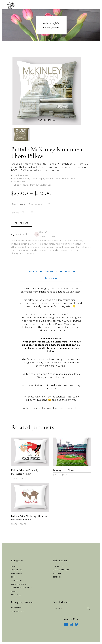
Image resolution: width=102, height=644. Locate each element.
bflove (28, 241)
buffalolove (77, 241)
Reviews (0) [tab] (51, 278)
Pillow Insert (18, 204)
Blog (13, 591)
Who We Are (16, 570)
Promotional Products (21, 588)
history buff (61, 244)
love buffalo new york (65, 247)
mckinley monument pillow (66, 250)
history (52, 244)
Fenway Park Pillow (64, 470)
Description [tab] (35, 272)
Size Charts (58, 573)
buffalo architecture (49, 241)
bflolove (20, 241)
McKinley (27, 250)
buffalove (16, 244)
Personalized (17, 581)
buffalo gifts (65, 241)
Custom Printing (18, 584)
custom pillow (41, 244)
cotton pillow (27, 244)
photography (17, 253)
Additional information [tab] (60, 272)
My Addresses (17, 611)
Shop (13, 577)
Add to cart (22, 223)
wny (32, 253)
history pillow (74, 244)
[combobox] (39, 204)
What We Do (16, 573)
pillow (27, 253)
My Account (16, 608)
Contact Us (16, 595)
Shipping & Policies (61, 570)
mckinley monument (42, 250)
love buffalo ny (83, 247)
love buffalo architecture (42, 247)
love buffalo (23, 247)
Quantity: (15, 212)
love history (17, 250)
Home (13, 566)
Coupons (57, 577)
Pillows (52, 236)
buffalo (35, 241)
